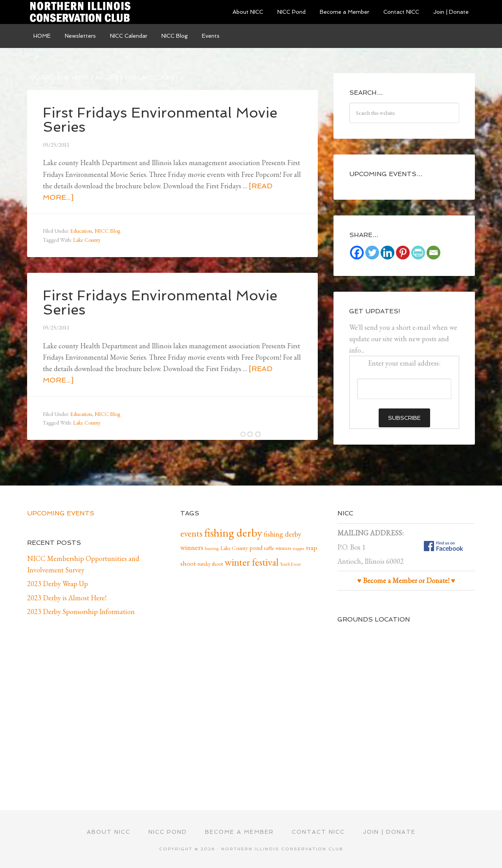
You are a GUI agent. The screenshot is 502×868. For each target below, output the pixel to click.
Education (81, 231)
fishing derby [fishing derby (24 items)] (233, 532)
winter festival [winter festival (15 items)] (252, 562)
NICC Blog (107, 231)
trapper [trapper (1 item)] (299, 548)
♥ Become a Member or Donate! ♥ (406, 580)
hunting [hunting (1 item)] (212, 548)
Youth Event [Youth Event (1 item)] (290, 564)
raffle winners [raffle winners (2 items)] (278, 548)
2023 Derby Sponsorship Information (81, 611)
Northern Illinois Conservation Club (86, 12)
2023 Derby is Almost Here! (67, 598)
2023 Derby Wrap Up (58, 584)
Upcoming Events (61, 513)
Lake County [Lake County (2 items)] (234, 548)
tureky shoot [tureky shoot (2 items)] (210, 564)
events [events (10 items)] (191, 533)
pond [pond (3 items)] (256, 548)
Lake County (87, 240)
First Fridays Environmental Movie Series (160, 120)
